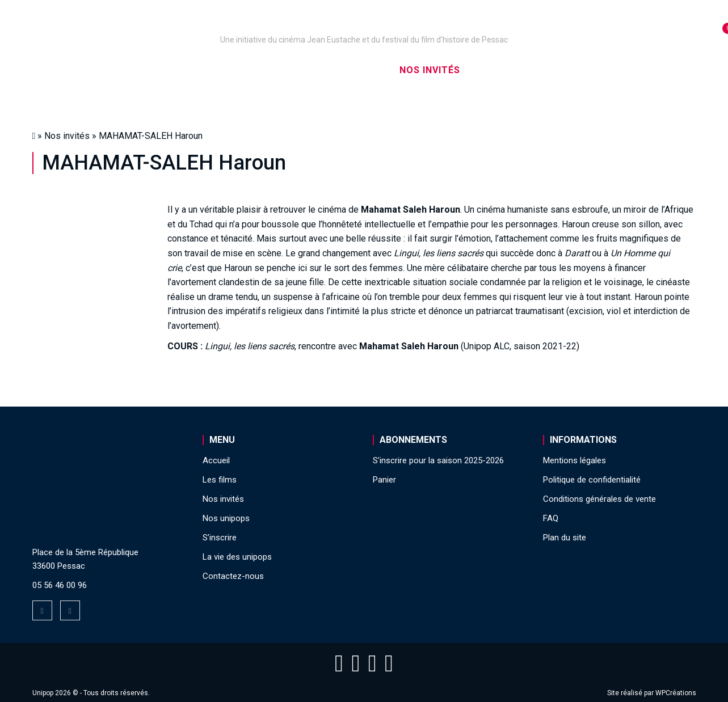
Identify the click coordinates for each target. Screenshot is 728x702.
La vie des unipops (601, 70)
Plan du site (565, 538)
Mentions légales (575, 460)
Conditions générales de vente (599, 499)
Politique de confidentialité (592, 480)
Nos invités (430, 70)
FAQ (551, 518)
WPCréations (676, 693)
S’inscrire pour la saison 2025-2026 (438, 460)
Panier (384, 480)
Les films (355, 70)
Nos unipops (172, 70)
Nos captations (268, 70)
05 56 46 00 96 (60, 585)
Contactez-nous (233, 576)
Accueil (99, 70)
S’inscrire (506, 70)
